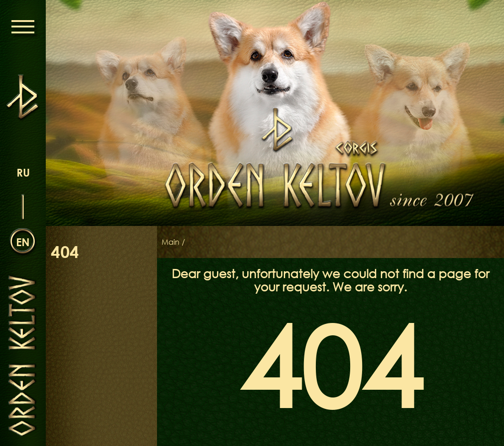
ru (23, 172)
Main (171, 242)
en (23, 242)
